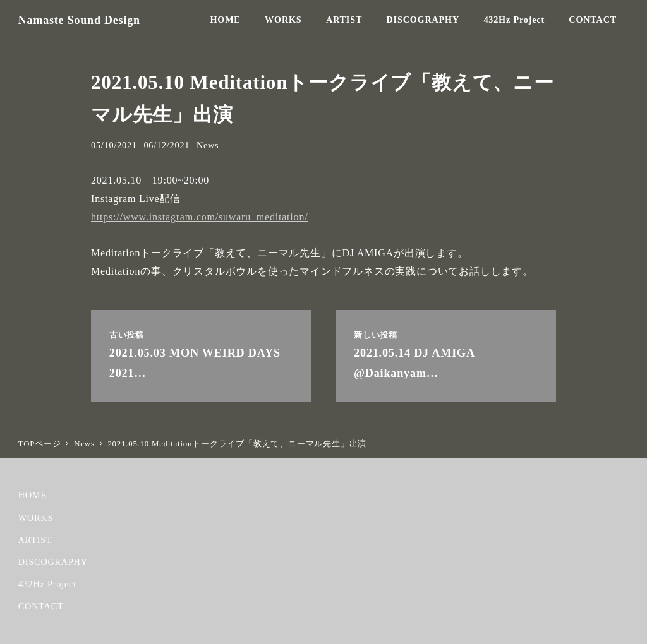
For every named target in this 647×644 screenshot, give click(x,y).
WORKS (36, 518)
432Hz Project (47, 584)
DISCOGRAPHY (53, 562)
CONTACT (41, 606)
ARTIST (35, 540)
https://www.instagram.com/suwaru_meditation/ (199, 217)
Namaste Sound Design (79, 20)
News (208, 145)
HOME (33, 495)
